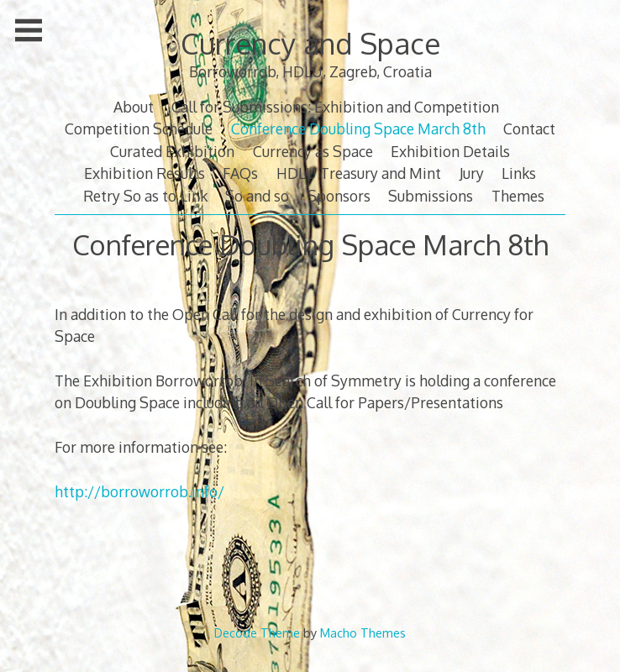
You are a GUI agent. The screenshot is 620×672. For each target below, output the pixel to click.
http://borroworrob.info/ (139, 491)
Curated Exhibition (172, 151)
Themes (518, 196)
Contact (529, 129)
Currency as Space (313, 151)
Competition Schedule (139, 129)
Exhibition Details (450, 151)
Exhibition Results (144, 173)
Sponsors (339, 196)
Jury (472, 173)
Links (519, 173)
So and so (257, 196)
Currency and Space (310, 43)
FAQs (240, 173)
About (134, 107)
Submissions (431, 196)
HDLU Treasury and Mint (359, 173)
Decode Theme (257, 633)
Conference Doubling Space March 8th (358, 129)
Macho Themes (363, 633)
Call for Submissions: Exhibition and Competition (335, 107)
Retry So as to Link (145, 196)
